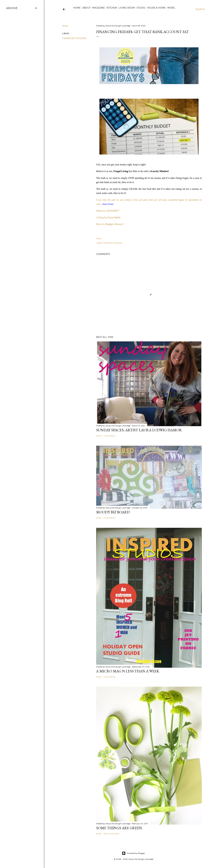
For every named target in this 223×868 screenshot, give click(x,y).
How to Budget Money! (110, 224)
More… (172, 8)
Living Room (127, 8)
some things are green (119, 828)
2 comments (109, 518)
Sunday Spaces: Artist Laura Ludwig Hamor (139, 430)
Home (77, 8)
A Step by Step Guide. (109, 217)
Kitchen (112, 8)
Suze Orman (108, 204)
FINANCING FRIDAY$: (74, 38)
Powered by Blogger (133, 853)
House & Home (156, 8)
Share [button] (65, 26)
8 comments (109, 677)
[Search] (200, 9)
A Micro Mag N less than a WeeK (128, 671)
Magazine (98, 8)
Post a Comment (111, 834)
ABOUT (86, 8)
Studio (141, 8)
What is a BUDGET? (108, 211)
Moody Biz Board (113, 512)
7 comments (109, 436)
